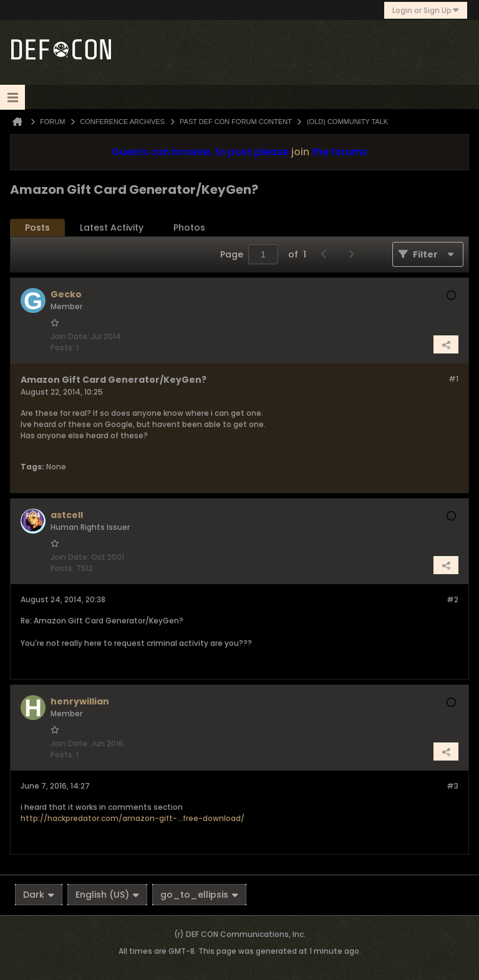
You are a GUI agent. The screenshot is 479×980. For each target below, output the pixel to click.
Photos (189, 228)
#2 (452, 599)
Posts (37, 228)
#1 (453, 379)
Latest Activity (112, 228)
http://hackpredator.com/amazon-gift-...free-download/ (133, 818)
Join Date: (70, 336)
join (300, 152)
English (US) (107, 895)
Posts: (62, 348)
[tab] (37, 228)
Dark (39, 895)
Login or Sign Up (426, 10)
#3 (452, 786)
